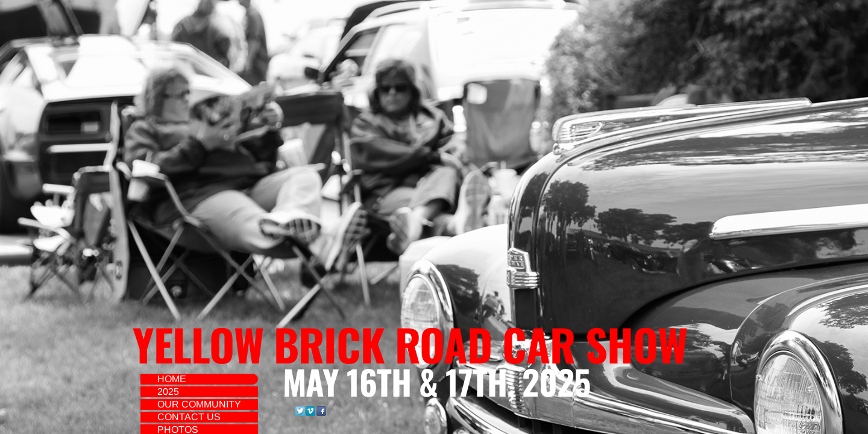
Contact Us (189, 417)
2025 (168, 392)
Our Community (199, 404)
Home (172, 379)
